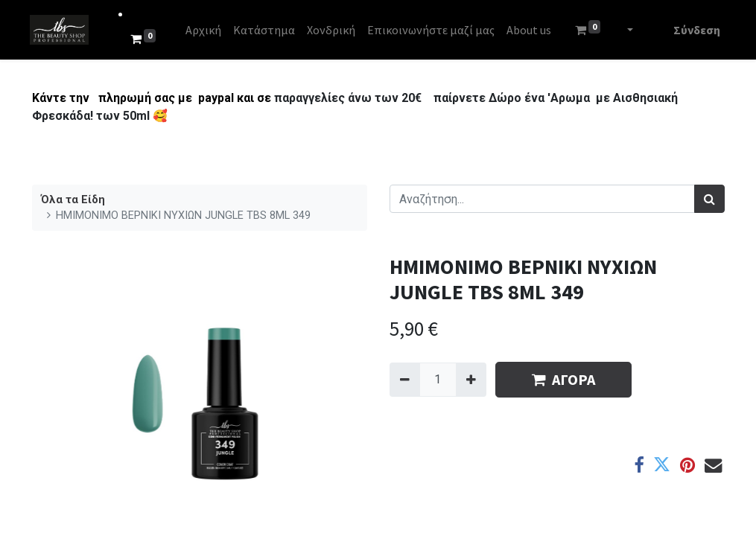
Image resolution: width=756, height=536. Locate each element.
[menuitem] (205, 30)
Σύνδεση (695, 30)
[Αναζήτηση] (709, 199)
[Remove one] (405, 380)
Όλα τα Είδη (73, 200)
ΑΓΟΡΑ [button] (563, 379)
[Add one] (471, 380)
